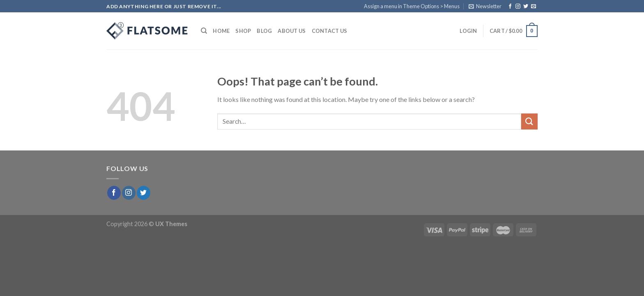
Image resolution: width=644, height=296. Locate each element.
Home (221, 31)
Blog (264, 31)
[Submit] (529, 121)
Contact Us (330, 31)
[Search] (204, 31)
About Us (292, 31)
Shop (243, 31)
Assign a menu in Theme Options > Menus (412, 6)
